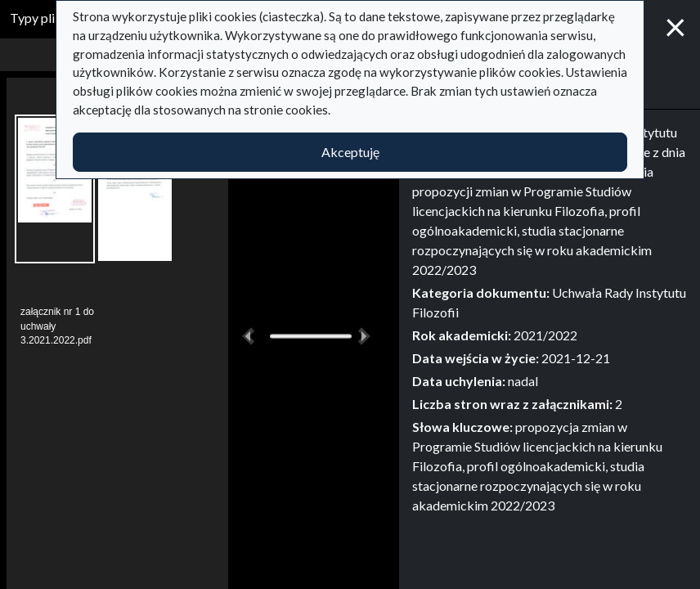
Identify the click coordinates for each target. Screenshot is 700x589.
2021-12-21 (576, 358)
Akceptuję (350, 152)
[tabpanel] (550, 319)
